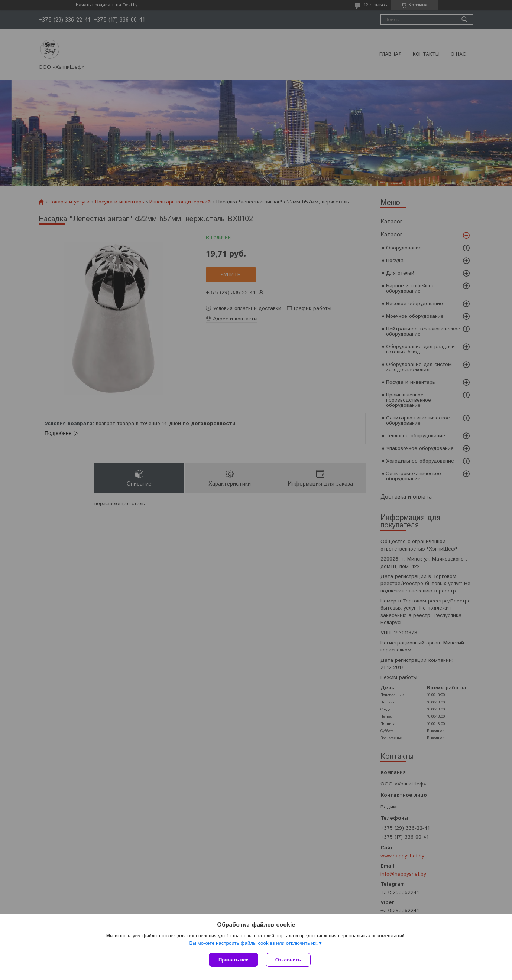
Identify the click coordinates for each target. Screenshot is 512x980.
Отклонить (288, 960)
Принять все (234, 960)
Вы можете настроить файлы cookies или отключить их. (253, 943)
